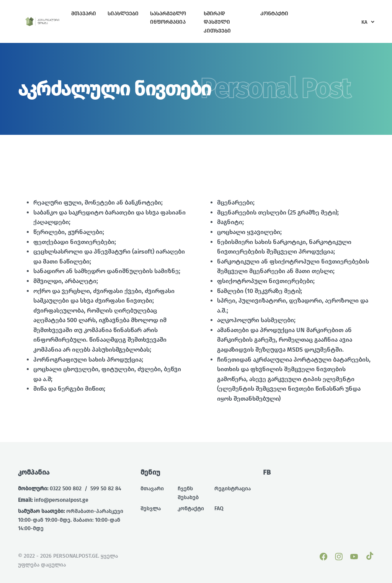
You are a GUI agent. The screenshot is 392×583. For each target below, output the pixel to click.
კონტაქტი (191, 508)
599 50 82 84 (106, 489)
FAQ (219, 508)
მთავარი (152, 489)
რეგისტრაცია (233, 489)
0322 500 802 (66, 489)
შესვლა (151, 508)
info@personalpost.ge (61, 500)
